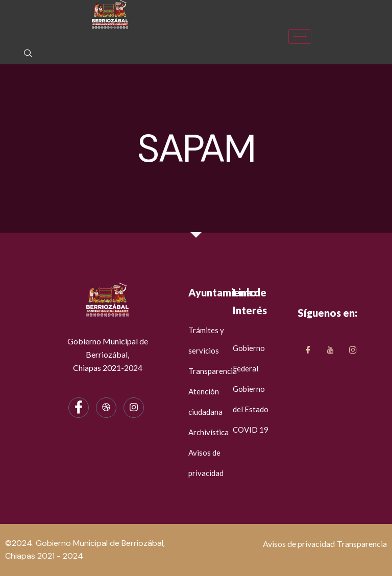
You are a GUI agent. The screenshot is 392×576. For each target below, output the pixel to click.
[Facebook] (79, 408)
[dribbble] (106, 408)
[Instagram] (134, 408)
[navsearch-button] (28, 54)
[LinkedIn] (353, 350)
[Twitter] (330, 350)
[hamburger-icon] (300, 36)
